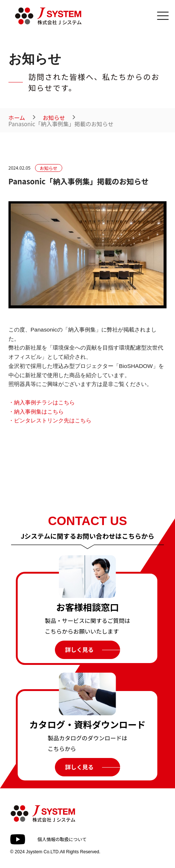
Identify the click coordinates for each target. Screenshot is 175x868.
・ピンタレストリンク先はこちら (50, 420)
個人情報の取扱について (62, 839)
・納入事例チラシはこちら (42, 402)
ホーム (17, 118)
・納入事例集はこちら (36, 412)
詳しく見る (79, 649)
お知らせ (54, 118)
